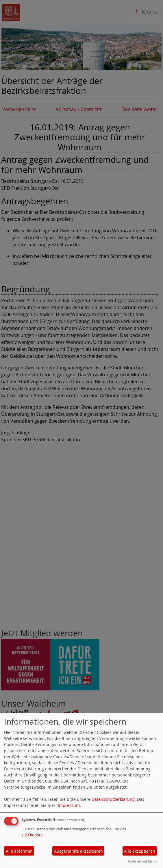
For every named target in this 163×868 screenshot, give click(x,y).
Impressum (69, 805)
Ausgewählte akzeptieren (78, 851)
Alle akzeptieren (140, 851)
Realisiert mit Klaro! (142, 861)
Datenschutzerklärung (113, 799)
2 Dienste (32, 835)
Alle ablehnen (19, 851)
